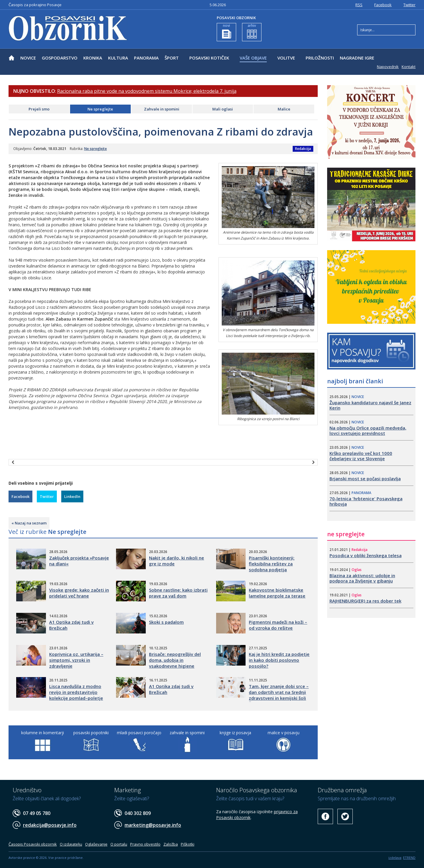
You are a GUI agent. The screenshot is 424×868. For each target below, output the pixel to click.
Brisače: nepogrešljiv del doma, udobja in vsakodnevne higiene (175, 660)
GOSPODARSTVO (60, 58)
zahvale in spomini (187, 733)
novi (227, 31)
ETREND (409, 858)
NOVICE (28, 58)
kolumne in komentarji (43, 733)
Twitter (409, 5)
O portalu (119, 844)
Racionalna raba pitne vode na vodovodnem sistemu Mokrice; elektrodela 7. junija (147, 91)
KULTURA (118, 58)
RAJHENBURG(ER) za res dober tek (365, 601)
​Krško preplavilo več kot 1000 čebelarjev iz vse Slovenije (361, 456)
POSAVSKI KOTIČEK (209, 58)
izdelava (395, 858)
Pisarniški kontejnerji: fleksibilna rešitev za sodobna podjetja (272, 564)
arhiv (252, 31)
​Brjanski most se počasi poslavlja (365, 478)
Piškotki (188, 844)
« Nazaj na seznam (29, 523)
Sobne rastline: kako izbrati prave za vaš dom (178, 593)
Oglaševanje (96, 844)
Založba (171, 844)
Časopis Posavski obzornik (33, 844)
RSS (359, 5)
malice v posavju (284, 733)
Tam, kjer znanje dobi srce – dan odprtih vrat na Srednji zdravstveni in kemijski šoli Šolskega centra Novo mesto (279, 698)
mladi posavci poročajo (139, 733)
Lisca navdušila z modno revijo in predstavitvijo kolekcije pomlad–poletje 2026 (76, 695)
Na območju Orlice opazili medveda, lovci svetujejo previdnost (368, 430)
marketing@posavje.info (153, 825)
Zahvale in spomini (162, 109)
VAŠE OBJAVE (253, 58)
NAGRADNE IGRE (357, 58)
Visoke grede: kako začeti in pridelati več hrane (79, 593)
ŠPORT (172, 58)
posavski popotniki (91, 733)
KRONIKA (93, 58)
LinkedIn (72, 496)
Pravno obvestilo (145, 844)
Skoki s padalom (166, 622)
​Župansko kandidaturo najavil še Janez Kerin (370, 405)
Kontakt (409, 67)
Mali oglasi (223, 109)
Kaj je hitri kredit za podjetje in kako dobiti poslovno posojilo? (279, 660)
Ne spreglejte (100, 109)
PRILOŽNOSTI (320, 58)
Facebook (383, 5)
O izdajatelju (71, 844)
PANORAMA (146, 58)
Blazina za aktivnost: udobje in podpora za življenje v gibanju (362, 578)
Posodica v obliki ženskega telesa (366, 555)
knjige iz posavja (235, 733)
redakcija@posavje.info (50, 825)
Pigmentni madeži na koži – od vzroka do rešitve (278, 625)
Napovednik (388, 67)
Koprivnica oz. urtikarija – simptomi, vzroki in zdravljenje (76, 660)
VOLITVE (286, 58)
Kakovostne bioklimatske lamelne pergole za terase (277, 593)
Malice (284, 109)
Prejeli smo (39, 109)
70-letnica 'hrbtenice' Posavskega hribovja (366, 501)
